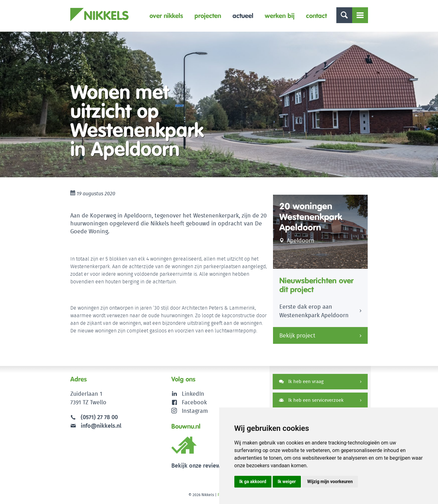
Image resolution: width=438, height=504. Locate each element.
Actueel (243, 16)
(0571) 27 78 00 (99, 417)
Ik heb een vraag (301, 381)
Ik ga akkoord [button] (253, 482)
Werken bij (280, 16)
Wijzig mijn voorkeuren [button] (330, 482)
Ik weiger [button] (287, 482)
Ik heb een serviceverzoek (311, 400)
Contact (316, 16)
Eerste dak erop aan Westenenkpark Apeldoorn (314, 311)
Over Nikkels (166, 16)
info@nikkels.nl (96, 426)
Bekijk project (297, 335)
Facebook (194, 402)
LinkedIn (193, 394)
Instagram (190, 411)
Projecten (208, 16)
